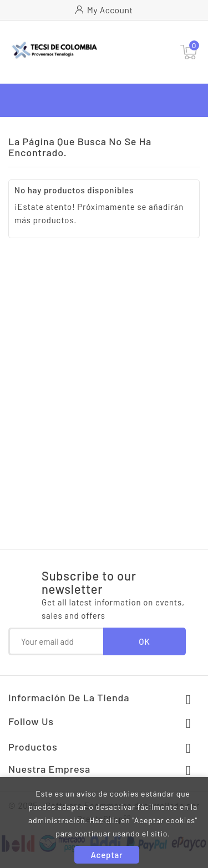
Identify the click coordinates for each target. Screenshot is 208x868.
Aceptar (107, 855)
